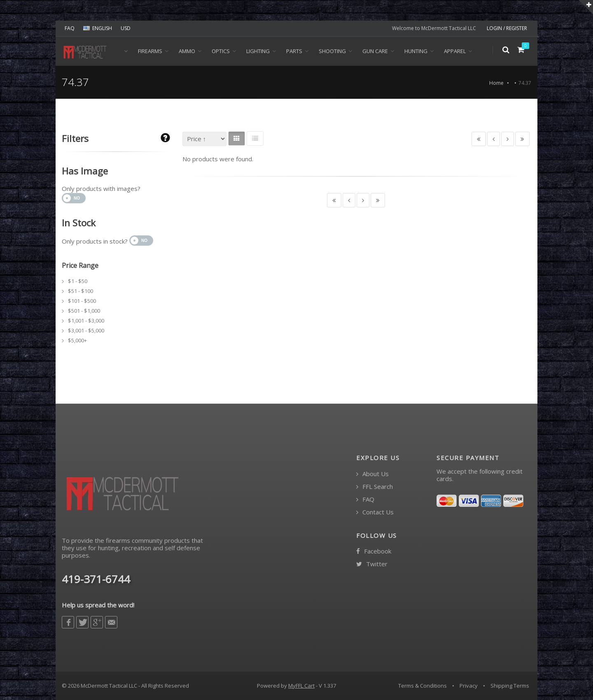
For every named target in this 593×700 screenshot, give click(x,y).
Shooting (332, 51)
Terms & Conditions (423, 686)
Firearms (150, 51)
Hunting (416, 51)
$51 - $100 (81, 291)
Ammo (187, 51)
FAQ (70, 28)
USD (126, 28)
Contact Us (375, 512)
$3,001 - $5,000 (86, 330)
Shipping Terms (510, 686)
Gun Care (375, 51)
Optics (221, 51)
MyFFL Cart (301, 686)
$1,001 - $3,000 (86, 321)
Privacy (469, 686)
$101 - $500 (82, 301)
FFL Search (375, 487)
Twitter (372, 564)
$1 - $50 (78, 281)
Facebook (374, 551)
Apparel (455, 51)
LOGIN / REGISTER (507, 28)
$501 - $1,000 (84, 311)
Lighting (258, 51)
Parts (294, 51)
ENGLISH (98, 28)
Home (496, 83)
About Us (372, 474)
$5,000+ (77, 340)
